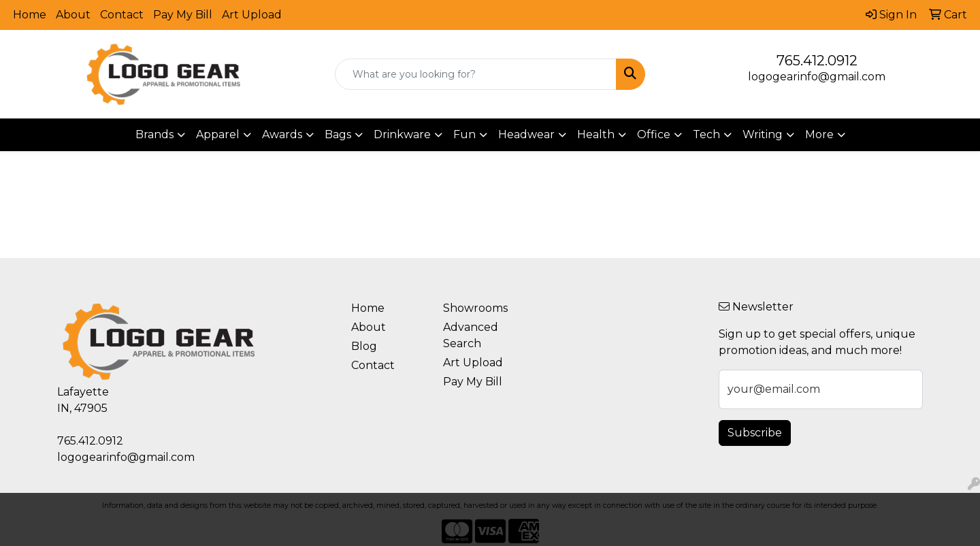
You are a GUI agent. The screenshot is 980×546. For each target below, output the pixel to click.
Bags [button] (338, 134)
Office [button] (654, 134)
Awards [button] (282, 134)
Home (30, 15)
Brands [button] (154, 134)
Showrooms (475, 308)
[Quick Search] (476, 74)
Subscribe (755, 433)
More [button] (819, 134)
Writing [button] (763, 134)
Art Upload (252, 15)
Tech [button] (706, 134)
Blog (364, 346)
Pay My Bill (183, 15)
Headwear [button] (526, 134)
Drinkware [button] (402, 134)
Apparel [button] (218, 134)
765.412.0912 (817, 61)
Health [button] (596, 134)
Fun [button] (464, 134)
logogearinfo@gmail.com (817, 77)
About (73, 15)
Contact (122, 15)
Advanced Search (471, 335)
